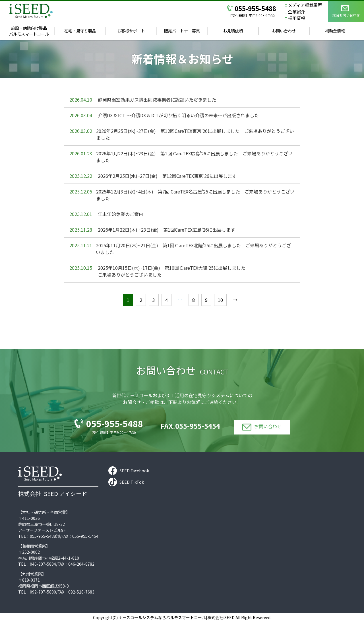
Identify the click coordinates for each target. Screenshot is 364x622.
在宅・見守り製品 (80, 31)
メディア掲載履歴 (305, 5)
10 (220, 300)
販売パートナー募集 (182, 31)
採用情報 (297, 18)
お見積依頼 (233, 31)
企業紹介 (297, 12)
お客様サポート (131, 31)
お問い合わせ (284, 31)
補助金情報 (335, 31)
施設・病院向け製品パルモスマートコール (29, 31)
